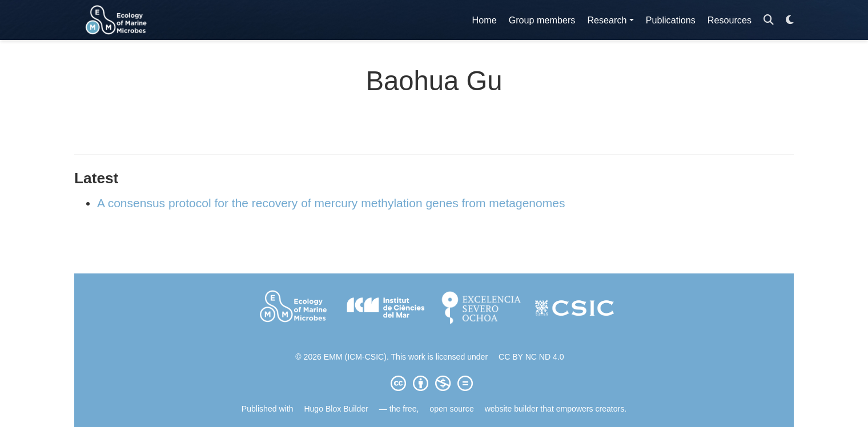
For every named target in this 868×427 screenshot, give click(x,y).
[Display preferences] (790, 20)
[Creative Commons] (434, 383)
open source (451, 409)
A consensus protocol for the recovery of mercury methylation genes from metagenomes (331, 203)
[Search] (769, 20)
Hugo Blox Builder (336, 409)
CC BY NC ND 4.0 (531, 357)
